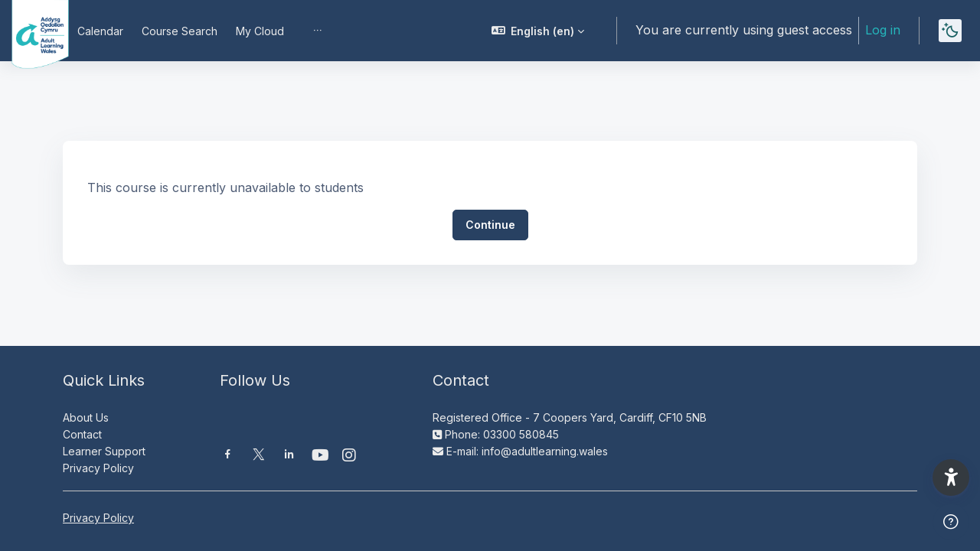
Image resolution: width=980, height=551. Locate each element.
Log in (883, 30)
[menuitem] (318, 31)
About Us (86, 417)
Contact (82, 434)
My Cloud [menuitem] (260, 31)
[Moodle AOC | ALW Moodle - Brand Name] (29, 31)
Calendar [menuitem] (100, 31)
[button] (538, 31)
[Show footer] (951, 522)
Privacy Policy (98, 468)
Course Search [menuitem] (180, 31)
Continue (490, 225)
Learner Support (104, 451)
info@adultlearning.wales (545, 451)
